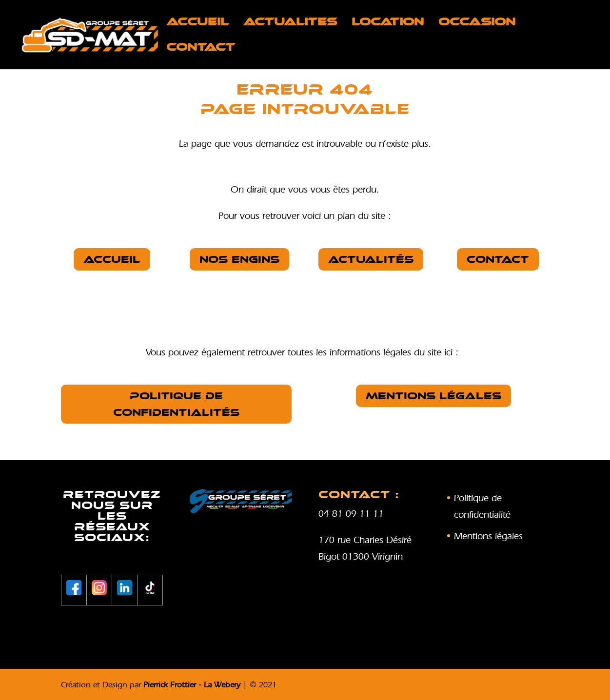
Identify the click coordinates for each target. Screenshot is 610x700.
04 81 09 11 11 (351, 513)
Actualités (371, 259)
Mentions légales (433, 396)
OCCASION (477, 23)
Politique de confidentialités (176, 404)
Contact (201, 49)
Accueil (197, 23)
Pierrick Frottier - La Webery (192, 684)
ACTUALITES (290, 23)
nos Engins (239, 259)
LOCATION (388, 23)
